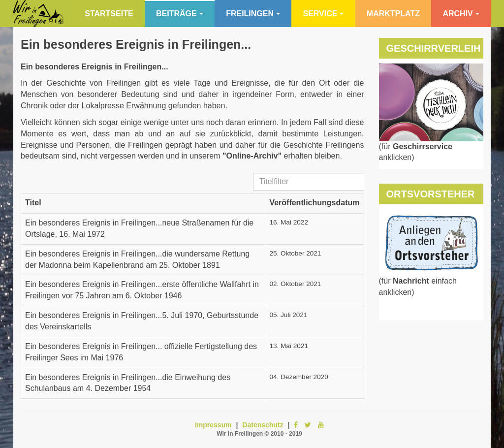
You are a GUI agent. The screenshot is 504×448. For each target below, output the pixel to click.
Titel (33, 203)
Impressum (213, 425)
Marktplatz (393, 14)
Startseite (109, 14)
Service (323, 14)
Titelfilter (253, 173)
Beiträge (180, 14)
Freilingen (253, 14)
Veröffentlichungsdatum (314, 203)
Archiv (461, 14)
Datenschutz (263, 425)
